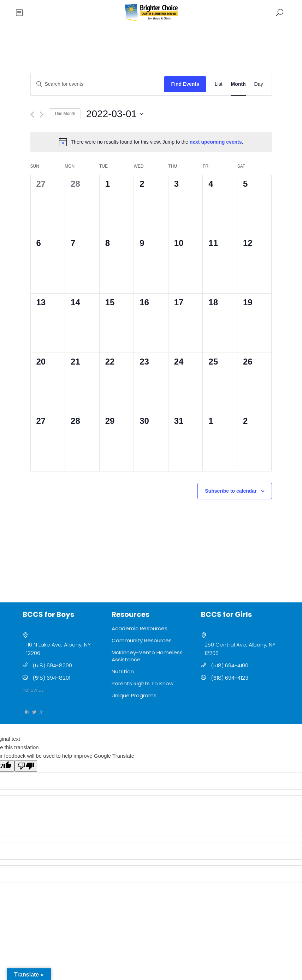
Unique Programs (134, 695)
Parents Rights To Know (143, 683)
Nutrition (123, 671)
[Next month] (42, 115)
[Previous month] (32, 115)
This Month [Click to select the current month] (65, 114)
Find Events (185, 84)
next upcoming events (216, 142)
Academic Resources (140, 628)
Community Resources (142, 640)
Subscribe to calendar (231, 491)
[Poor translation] (26, 766)
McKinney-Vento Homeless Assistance (147, 656)
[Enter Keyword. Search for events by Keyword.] (97, 84)
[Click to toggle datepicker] (115, 114)
